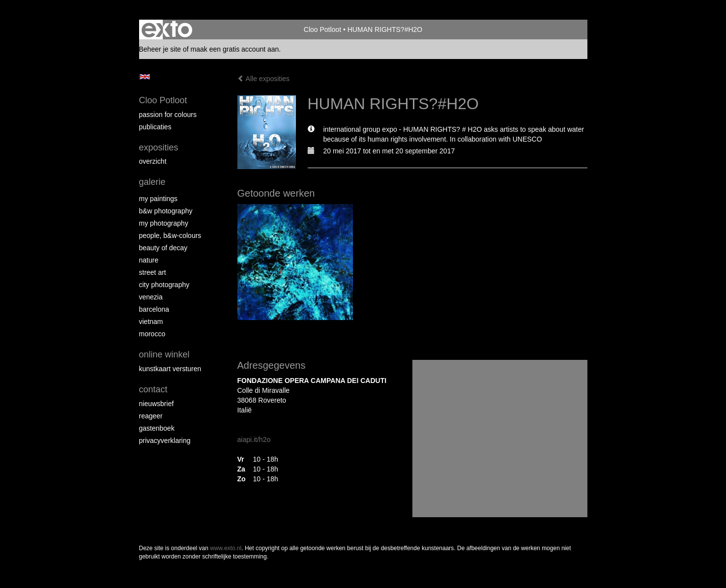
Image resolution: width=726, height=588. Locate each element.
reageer (151, 416)
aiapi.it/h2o (254, 440)
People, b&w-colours (170, 235)
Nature (149, 260)
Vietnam (151, 322)
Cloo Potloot (322, 29)
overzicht (153, 161)
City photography (164, 285)
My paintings (159, 199)
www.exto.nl (226, 548)
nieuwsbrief (157, 404)
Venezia (151, 297)
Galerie (152, 182)
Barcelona (154, 309)
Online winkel (164, 354)
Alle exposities (264, 79)
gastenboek (157, 428)
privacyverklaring (165, 441)
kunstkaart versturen (170, 369)
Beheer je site (160, 49)
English (145, 77)
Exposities (159, 147)
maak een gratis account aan (235, 49)
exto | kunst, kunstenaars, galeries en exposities (167, 29)
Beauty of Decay (163, 248)
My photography (164, 223)
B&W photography (166, 211)
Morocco (152, 334)
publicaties (155, 127)
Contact (153, 389)
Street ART (153, 272)
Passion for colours (168, 115)
